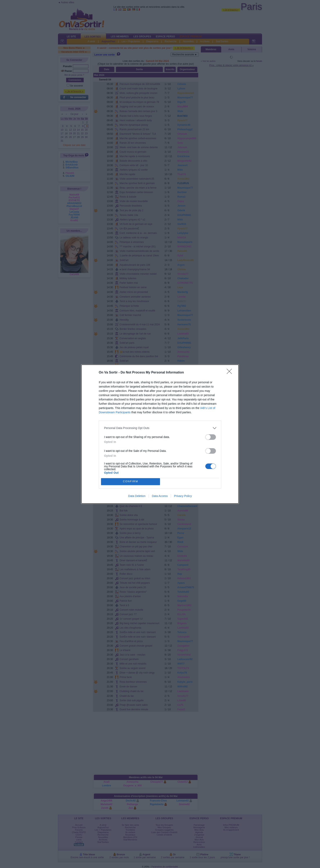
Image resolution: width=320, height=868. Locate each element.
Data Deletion (137, 496)
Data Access (160, 496)
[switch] (211, 437)
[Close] (231, 373)
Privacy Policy (183, 496)
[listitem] (160, 428)
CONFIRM (131, 482)
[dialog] (160, 434)
